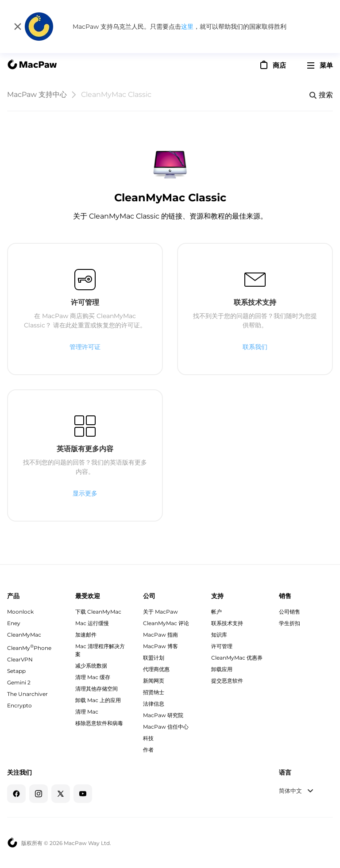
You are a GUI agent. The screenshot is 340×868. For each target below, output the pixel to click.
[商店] (272, 65)
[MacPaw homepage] (32, 65)
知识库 (219, 635)
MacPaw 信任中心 (166, 727)
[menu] (320, 65)
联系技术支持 (227, 623)
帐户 (216, 612)
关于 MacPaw (160, 612)
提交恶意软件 (227, 681)
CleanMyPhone (29, 648)
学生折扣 (290, 623)
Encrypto (19, 705)
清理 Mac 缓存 (93, 677)
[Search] (321, 95)
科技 (148, 738)
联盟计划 (154, 658)
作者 (148, 750)
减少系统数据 (91, 666)
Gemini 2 (19, 682)
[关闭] (18, 27)
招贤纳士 (154, 692)
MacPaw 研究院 (163, 715)
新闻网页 (154, 681)
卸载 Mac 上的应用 (98, 700)
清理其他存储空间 (97, 689)
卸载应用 (222, 669)
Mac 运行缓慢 (92, 623)
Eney (14, 623)
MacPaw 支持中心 (37, 94)
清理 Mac (87, 712)
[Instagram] (39, 794)
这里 (187, 27)
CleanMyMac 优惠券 (237, 658)
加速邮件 (86, 635)
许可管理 (222, 646)
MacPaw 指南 (160, 635)
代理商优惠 (156, 669)
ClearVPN (20, 659)
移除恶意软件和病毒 (99, 723)
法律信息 (154, 704)
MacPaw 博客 (160, 646)
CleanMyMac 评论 (166, 623)
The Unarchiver (27, 694)
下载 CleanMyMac (98, 612)
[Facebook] (16, 794)
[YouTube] (83, 794)
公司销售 (290, 612)
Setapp (16, 671)
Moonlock (20, 612)
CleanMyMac (24, 635)
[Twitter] (61, 794)
